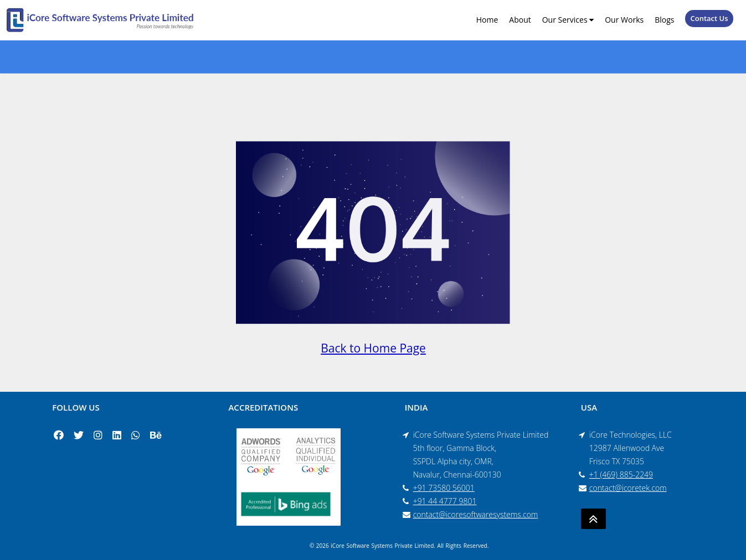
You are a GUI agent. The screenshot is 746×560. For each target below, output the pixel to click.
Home (487, 20)
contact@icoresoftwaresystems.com (476, 514)
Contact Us (709, 18)
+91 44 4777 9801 (445, 501)
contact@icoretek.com (628, 488)
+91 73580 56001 (444, 488)
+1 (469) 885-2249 (621, 475)
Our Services (568, 20)
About (520, 20)
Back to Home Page (373, 348)
